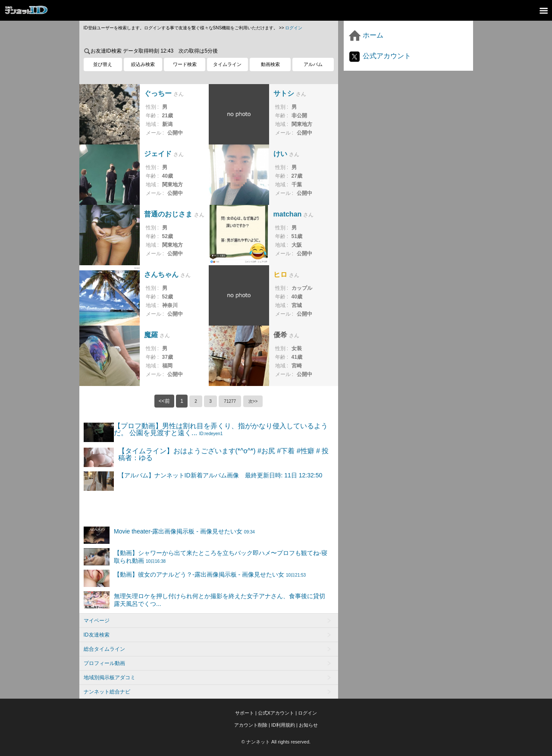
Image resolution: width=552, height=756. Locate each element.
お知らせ (308, 725)
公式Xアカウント (276, 713)
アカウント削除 (251, 725)
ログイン (294, 28)
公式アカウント (379, 56)
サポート (245, 713)
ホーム (366, 35)
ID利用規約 (283, 725)
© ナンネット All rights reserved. (276, 742)
